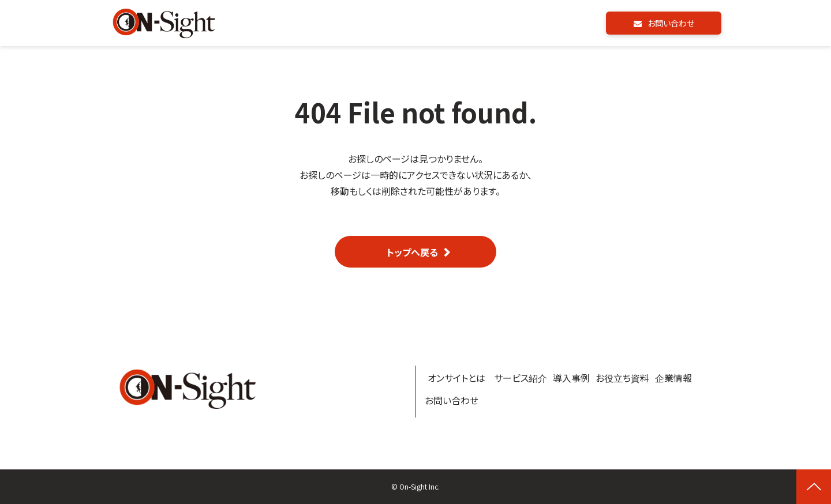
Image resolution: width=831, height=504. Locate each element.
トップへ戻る (412, 252)
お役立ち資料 (622, 378)
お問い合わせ (671, 23)
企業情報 (673, 378)
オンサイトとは (456, 378)
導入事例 (571, 378)
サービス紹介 (521, 378)
